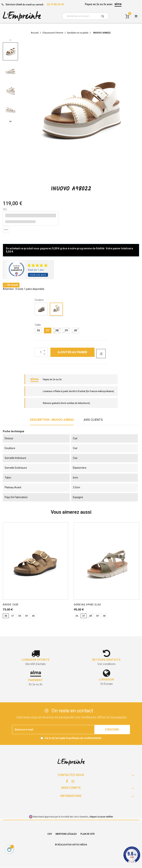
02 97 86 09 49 (55, 4)
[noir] (41, 310)
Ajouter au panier (72, 352)
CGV (50, 834)
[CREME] (57, 310)
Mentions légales (66, 834)
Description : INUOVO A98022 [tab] (52, 420)
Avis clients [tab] (93, 420)
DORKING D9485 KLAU (87, 605)
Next (10, 121)
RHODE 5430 (10, 605)
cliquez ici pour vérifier (101, 817)
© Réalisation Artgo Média (71, 845)
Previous (10, 40)
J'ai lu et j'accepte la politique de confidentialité (73, 738)
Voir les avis (38, 275)
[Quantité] (41, 352)
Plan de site (88, 834)
